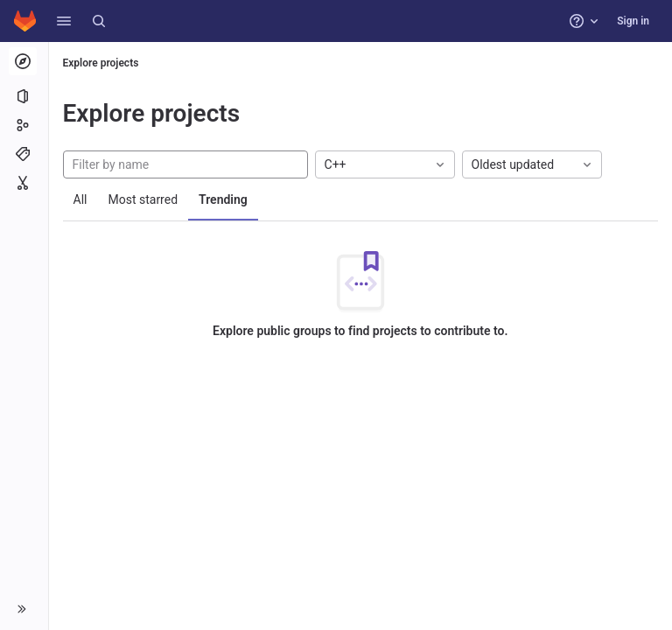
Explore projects (101, 63)
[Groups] (24, 125)
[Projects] (24, 96)
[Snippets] (24, 183)
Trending (224, 199)
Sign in (633, 21)
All (80, 199)
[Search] (99, 21)
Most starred (143, 199)
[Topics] (24, 154)
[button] (64, 21)
